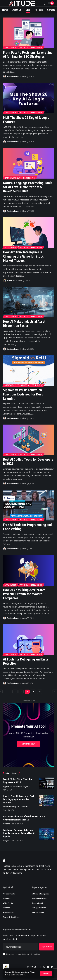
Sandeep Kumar (13, 76)
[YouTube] (48, 967)
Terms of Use (20, 975)
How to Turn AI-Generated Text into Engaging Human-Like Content (19, 799)
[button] (46, 974)
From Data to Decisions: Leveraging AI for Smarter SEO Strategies (28, 54)
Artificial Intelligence (31, 47)
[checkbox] (4, 954)
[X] (44, 967)
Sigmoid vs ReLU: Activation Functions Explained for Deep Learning (23, 394)
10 (40, 692)
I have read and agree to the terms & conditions (23, 954)
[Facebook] (40, 967)
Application (11, 47)
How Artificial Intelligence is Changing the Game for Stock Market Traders (23, 256)
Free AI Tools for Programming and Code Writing (27, 527)
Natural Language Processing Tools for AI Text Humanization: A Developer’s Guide (28, 187)
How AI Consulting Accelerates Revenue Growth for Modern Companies (24, 594)
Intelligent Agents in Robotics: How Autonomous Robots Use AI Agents (19, 833)
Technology (37, 385)
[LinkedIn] (52, 967)
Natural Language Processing (20, 178)
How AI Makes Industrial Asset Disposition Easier (24, 323)
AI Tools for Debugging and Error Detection (26, 661)
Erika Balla (11, 280)
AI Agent (6, 824)
